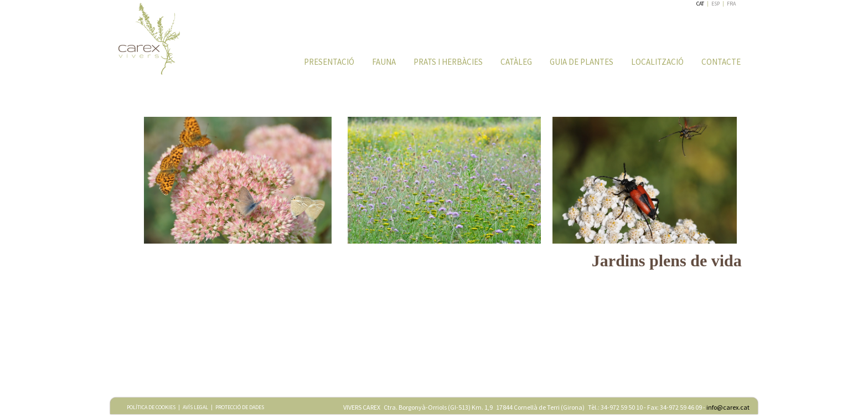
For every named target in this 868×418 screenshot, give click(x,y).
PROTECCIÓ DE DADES (240, 407)
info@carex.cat (728, 407)
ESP (715, 4)
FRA (731, 4)
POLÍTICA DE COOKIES (151, 407)
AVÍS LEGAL (195, 407)
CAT (700, 4)
